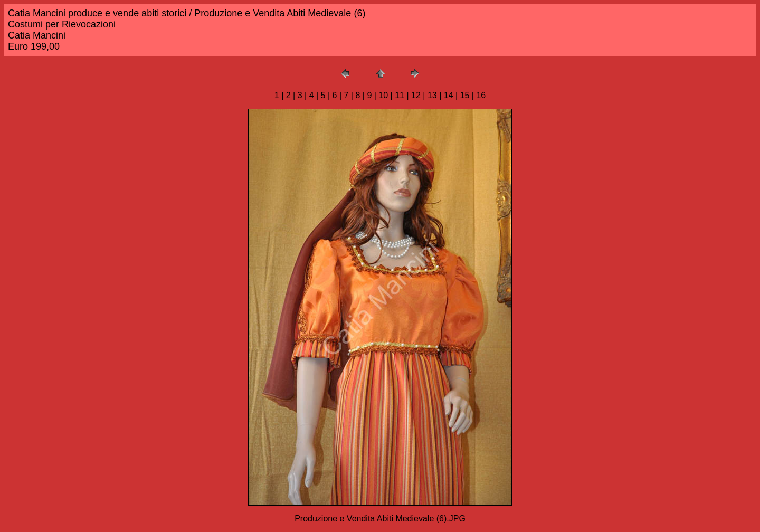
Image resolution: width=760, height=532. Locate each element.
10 (383, 95)
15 (465, 95)
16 (481, 95)
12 (416, 95)
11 (400, 95)
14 (449, 95)
